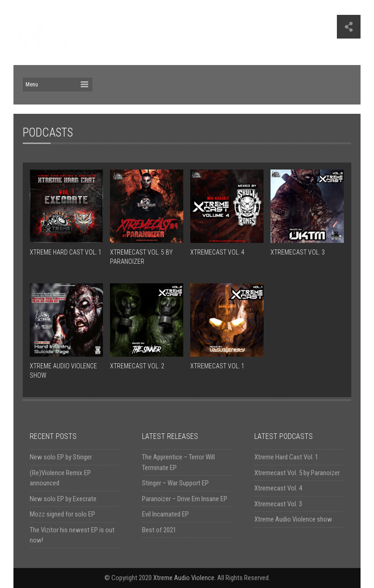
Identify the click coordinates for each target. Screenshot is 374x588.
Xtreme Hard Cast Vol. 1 (286, 457)
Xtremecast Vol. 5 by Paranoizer (297, 473)
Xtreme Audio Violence (184, 578)
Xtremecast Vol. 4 (278, 488)
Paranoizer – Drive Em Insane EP (185, 499)
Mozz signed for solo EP (62, 514)
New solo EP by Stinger (61, 457)
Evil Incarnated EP (165, 514)
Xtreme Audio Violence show (293, 519)
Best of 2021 (159, 530)
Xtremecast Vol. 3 (278, 504)
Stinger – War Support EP (175, 483)
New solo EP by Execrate (63, 499)
